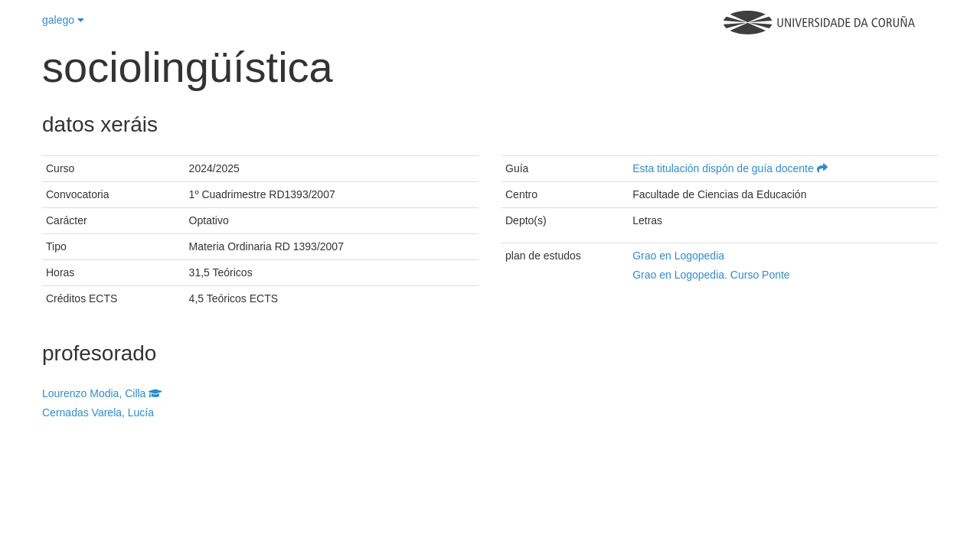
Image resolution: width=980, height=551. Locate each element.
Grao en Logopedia (678, 256)
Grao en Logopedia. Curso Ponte (711, 275)
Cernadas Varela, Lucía (98, 412)
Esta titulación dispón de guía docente (730, 168)
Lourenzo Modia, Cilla (102, 393)
